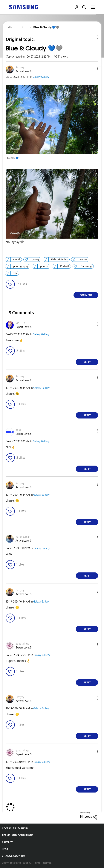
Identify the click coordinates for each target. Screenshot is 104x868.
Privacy (7, 842)
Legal (6, 849)
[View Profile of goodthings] (22, 644)
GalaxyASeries (59, 259)
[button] (92, 68)
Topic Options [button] (91, 37)
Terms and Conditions (18, 835)
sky (15, 273)
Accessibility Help (15, 828)
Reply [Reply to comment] (87, 362)
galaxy (36, 259)
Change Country (14, 856)
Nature (83, 259)
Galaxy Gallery (41, 77)
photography (21, 266)
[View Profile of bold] (18, 430)
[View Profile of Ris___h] (20, 323)
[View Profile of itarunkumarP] (23, 537)
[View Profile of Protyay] (20, 68)
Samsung (86, 266)
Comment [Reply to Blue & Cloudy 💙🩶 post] (86, 295)
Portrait (65, 266)
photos (44, 266)
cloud (17, 259)
